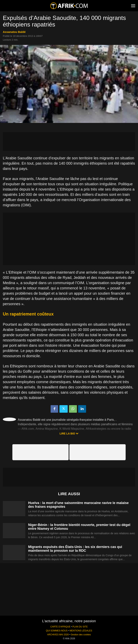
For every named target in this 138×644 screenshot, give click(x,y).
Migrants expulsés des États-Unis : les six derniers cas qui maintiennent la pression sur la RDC (75, 549)
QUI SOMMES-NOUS (57, 631)
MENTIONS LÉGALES (81, 631)
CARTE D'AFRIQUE (60, 627)
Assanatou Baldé (14, 32)
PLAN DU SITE (80, 627)
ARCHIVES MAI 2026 (58, 635)
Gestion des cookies (81, 635)
